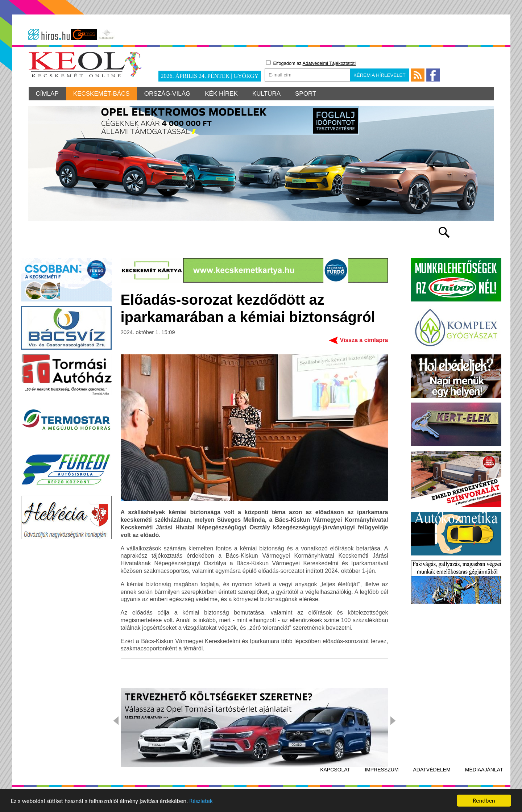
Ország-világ (167, 94)
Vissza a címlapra (364, 340)
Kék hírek (221, 94)
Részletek (201, 801)
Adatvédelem (432, 770)
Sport (306, 94)
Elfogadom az (311, 63)
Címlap (47, 94)
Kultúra (266, 94)
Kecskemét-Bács (101, 94)
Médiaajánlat (484, 770)
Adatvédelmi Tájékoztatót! (329, 63)
